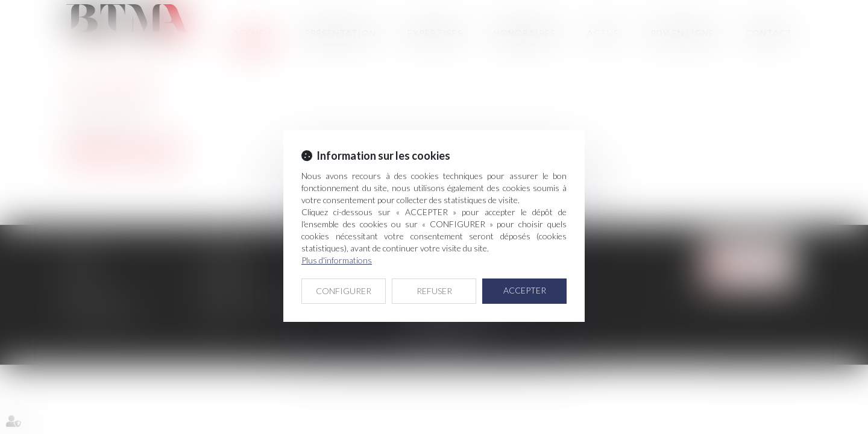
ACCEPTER (525, 290)
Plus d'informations (337, 260)
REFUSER (434, 291)
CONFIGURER (344, 291)
